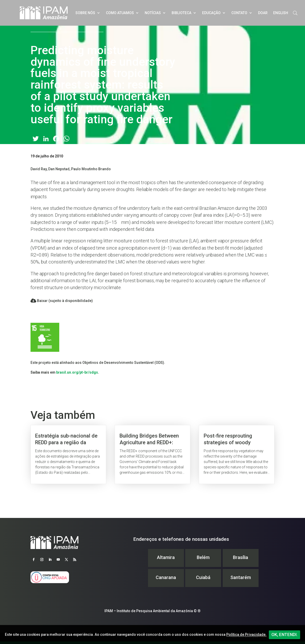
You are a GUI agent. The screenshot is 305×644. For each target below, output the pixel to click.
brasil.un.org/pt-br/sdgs (77, 372)
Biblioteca (181, 13)
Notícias (153, 13)
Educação (211, 13)
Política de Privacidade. (246, 634)
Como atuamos (120, 13)
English (281, 13)
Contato (239, 13)
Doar (263, 13)
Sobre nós (85, 13)
